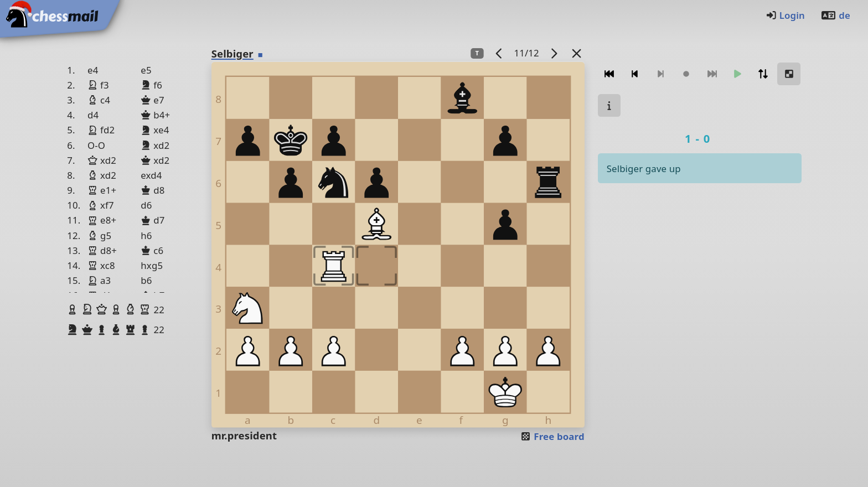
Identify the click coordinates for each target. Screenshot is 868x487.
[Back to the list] (576, 53)
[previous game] (499, 53)
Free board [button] (552, 436)
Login (785, 15)
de (835, 15)
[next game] (554, 53)
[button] (74, 309)
